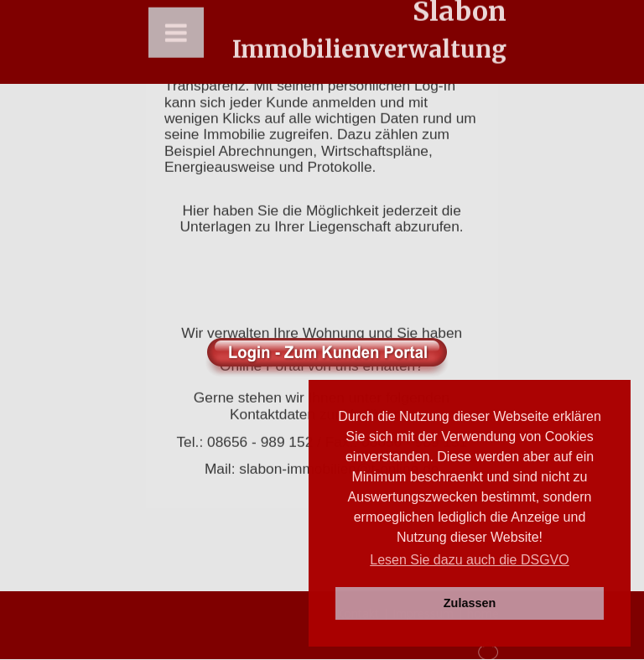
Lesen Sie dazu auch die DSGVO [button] (469, 560)
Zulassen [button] (470, 603)
